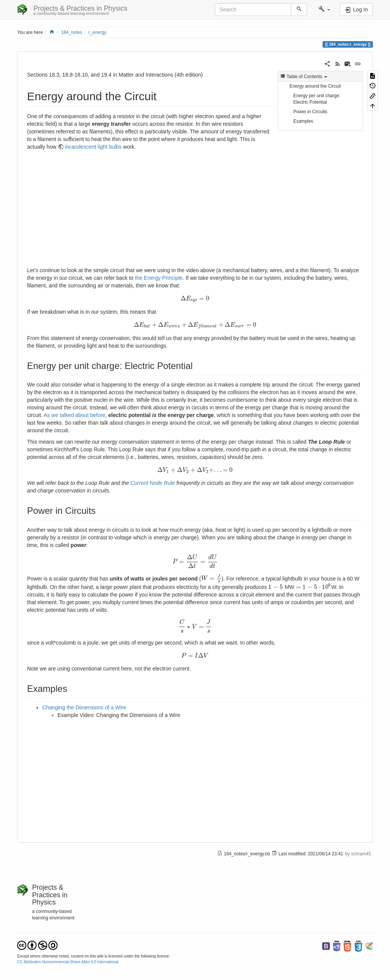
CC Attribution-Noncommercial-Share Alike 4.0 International (68, 962)
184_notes (72, 32)
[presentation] (195, 298)
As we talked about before (75, 415)
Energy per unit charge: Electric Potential (317, 99)
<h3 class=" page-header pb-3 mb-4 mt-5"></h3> (127, 210)
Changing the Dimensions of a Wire (84, 707)
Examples (303, 121)
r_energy (97, 32)
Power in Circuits (310, 112)
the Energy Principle (159, 278)
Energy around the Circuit (315, 86)
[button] (324, 10)
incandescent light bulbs (93, 147)
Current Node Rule (153, 483)
